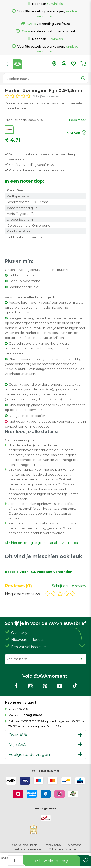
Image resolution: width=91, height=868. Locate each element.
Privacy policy (53, 845)
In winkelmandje (52, 860)
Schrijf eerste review (47, 96)
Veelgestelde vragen (29, 754)
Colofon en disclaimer (63, 849)
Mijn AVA (17, 745)
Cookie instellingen (25, 845)
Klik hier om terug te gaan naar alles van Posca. (42, 543)
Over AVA (18, 735)
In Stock (73, 133)
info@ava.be (33, 715)
